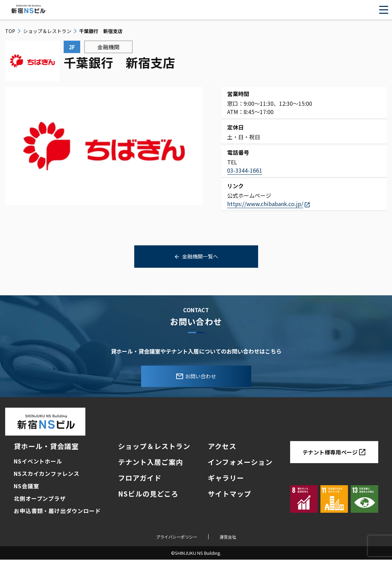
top (10, 31)
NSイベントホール (38, 462)
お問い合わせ (196, 377)
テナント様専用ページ (334, 453)
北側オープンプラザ (40, 500)
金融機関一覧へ (200, 257)
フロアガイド (140, 479)
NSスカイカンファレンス (47, 475)
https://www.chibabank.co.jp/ (265, 204)
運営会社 (233, 538)
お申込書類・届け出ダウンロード (57, 512)
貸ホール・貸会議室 (46, 447)
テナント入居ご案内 (151, 463)
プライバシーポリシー (174, 538)
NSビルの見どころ (148, 495)
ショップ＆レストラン (47, 31)
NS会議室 (26, 487)
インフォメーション (240, 463)
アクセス (222, 447)
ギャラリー (226, 479)
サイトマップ (230, 495)
